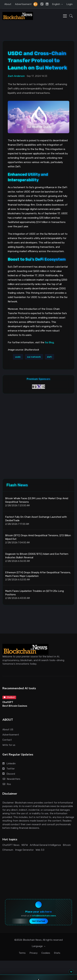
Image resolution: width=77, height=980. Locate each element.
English (56, 4)
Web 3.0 (40, 850)
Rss (7, 784)
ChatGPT (8, 702)
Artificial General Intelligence (45, 845)
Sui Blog (49, 342)
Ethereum (8, 850)
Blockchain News (32, 940)
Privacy (34, 953)
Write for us (9, 745)
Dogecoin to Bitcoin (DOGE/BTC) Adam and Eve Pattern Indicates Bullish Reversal (37, 556)
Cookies (46, 953)
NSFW (25, 845)
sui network (34, 357)
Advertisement (23, 4)
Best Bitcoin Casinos (15, 706)
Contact (7, 740)
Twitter (9, 769)
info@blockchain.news (44, 916)
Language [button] (38, 946)
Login (70, 4)
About (8, 4)
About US (8, 730)
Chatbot (9, 697)
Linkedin (9, 764)
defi (49, 357)
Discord (9, 774)
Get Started (39, 921)
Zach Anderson (16, 76)
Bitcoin (67, 845)
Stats (57, 953)
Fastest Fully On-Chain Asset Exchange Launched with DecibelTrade (36, 519)
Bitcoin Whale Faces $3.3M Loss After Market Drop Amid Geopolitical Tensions (37, 500)
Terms (22, 953)
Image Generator (24, 850)
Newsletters (11, 779)
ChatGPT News (11, 845)
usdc (18, 357)
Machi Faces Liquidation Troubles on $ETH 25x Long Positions (34, 593)
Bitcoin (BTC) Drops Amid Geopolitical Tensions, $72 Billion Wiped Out (38, 537)
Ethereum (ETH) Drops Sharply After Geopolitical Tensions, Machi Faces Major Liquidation (38, 574)
